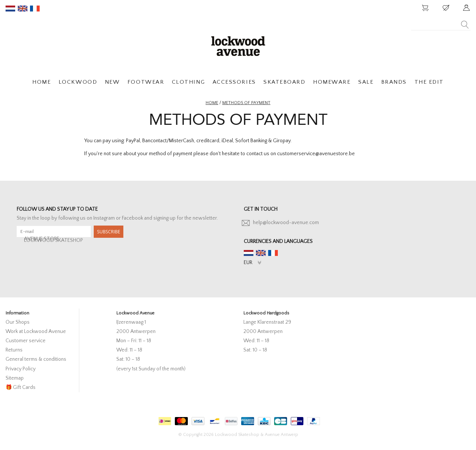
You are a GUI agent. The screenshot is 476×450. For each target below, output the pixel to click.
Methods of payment (246, 103)
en (23, 9)
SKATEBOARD (284, 82)
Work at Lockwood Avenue (36, 331)
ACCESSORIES (234, 82)
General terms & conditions (36, 359)
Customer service (26, 341)
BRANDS (394, 82)
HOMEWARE (332, 82)
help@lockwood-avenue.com (286, 223)
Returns (14, 350)
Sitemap (15, 378)
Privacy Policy (21, 369)
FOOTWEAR (146, 82)
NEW (112, 82)
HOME (41, 82)
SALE (366, 82)
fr (35, 9)
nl (10, 9)
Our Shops (18, 322)
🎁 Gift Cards (21, 387)
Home (212, 103)
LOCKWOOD (78, 82)
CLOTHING (188, 82)
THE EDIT (429, 82)
